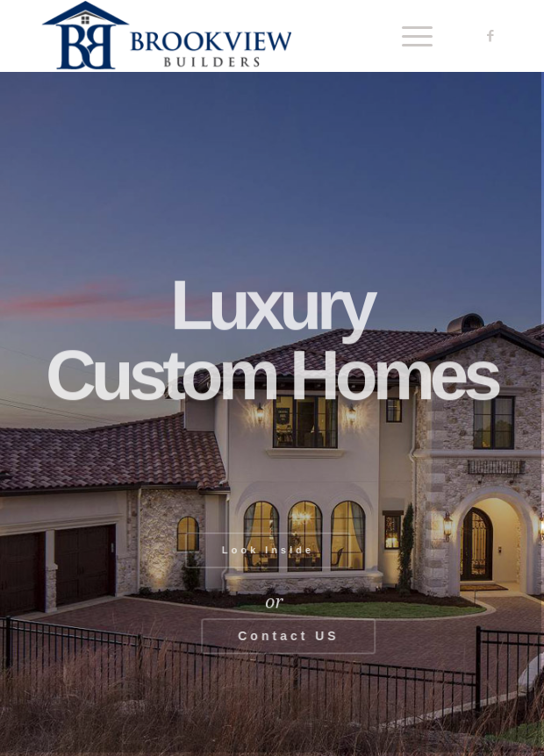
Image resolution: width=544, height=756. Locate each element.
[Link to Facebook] (490, 36)
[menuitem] (408, 36)
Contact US (293, 636)
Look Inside (264, 550)
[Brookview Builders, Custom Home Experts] (226, 36)
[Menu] (408, 36)
